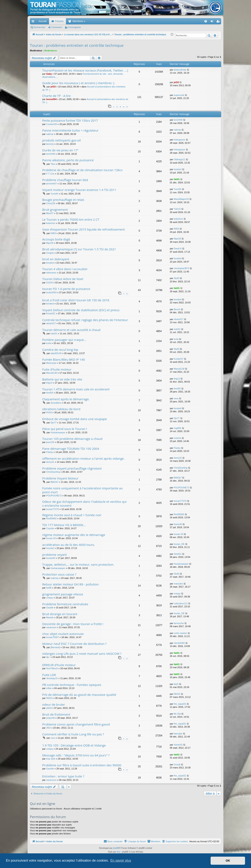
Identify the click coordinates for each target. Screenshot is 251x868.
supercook (179, 95)
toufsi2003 (51, 292)
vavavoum (51, 627)
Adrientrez (51, 273)
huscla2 (50, 548)
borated (50, 263)
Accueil (43, 21)
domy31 (50, 462)
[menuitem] (191, 21)
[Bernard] (55, 647)
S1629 (49, 283)
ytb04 (49, 708)
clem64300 (179, 643)
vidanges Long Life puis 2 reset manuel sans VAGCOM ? (82, 654)
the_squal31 (180, 704)
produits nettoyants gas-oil (62, 140)
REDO (49, 698)
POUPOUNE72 (54, 496)
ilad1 (176, 684)
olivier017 (51, 323)
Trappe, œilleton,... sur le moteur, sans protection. (78, 564)
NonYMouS (52, 668)
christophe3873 (181, 268)
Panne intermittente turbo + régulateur (70, 130)
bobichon (51, 223)
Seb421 (178, 554)
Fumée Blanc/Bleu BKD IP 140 (64, 359)
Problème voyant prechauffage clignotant (72, 468)
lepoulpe (178, 734)
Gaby (49, 74)
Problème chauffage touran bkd (65, 180)
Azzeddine (56, 403)
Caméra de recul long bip (60, 350)
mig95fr (178, 428)
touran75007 (53, 637)
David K (178, 249)
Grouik (177, 764)
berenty (50, 144)
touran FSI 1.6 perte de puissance (66, 289)
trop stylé (51, 759)
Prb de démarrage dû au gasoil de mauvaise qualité (79, 695)
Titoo (53, 164)
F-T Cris (50, 174)
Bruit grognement (55, 210)
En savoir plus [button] (121, 860)
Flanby (50, 452)
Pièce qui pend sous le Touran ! (65, 429)
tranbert (178, 169)
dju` (48, 657)
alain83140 (56, 353)
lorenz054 (51, 99)
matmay (55, 578)
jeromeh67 (52, 184)
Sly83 (177, 278)
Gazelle (50, 769)
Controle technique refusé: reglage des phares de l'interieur (85, 320)
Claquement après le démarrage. (66, 399)
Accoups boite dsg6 (56, 239)
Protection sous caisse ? (59, 574)
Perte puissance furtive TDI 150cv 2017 (70, 120)
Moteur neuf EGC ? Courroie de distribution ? (74, 644)
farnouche (179, 623)
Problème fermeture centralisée (65, 604)
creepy (50, 598)
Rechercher (39, 27)
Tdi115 (177, 209)
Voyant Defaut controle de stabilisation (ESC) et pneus (81, 310)
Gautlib (50, 608)
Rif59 (53, 233)
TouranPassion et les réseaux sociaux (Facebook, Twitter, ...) (85, 70)
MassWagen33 (181, 199)
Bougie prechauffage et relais (63, 200)
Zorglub (50, 253)
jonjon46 (50, 718)
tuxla (49, 343)
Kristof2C (51, 313)
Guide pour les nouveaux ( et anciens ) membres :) (78, 83)
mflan (49, 688)
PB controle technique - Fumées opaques (72, 685)
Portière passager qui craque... (64, 340)
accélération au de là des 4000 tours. (69, 545)
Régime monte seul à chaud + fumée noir (72, 515)
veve (176, 398)
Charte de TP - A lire (56, 96)
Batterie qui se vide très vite (62, 379)
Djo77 (53, 423)
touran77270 (53, 509)
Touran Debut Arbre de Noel (63, 279)
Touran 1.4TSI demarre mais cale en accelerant (76, 389)
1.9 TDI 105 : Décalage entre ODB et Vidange (74, 745)
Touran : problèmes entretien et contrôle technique (77, 45)
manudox (178, 584)
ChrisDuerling (53, 472)
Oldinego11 (179, 159)
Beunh (177, 309)
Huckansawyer (58, 432)
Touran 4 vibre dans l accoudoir (65, 269)
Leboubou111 (181, 603)
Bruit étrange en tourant (60, 614)
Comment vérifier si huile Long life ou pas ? (73, 734)
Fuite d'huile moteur (57, 369)
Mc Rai (177, 714)
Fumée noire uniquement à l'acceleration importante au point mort (82, 490)
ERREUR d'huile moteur (59, 665)
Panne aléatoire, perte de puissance (68, 160)
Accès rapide (34, 22)
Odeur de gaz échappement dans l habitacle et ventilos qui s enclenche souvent (84, 503)
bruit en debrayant (56, 259)
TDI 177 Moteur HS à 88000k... (64, 525)
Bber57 (50, 213)
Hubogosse (179, 140)
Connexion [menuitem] (213, 22)
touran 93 (51, 538)
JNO (48, 728)
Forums (59, 21)
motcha (177, 438)
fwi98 (49, 588)
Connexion (57, 27)
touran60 (51, 558)
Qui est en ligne (43, 804)
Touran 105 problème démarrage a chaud (72, 439)
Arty (118, 852)
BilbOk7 (55, 482)
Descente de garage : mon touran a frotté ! (73, 624)
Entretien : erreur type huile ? (63, 776)
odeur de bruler (54, 704)
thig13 (49, 383)
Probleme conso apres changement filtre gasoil (76, 724)
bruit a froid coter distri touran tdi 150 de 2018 (76, 300)
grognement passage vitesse (63, 594)
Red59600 (51, 518)
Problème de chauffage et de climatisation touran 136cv (82, 170)
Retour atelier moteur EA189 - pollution (70, 584)
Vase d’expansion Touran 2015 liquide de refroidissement (84, 229)
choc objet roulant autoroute (63, 634)
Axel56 (50, 393)
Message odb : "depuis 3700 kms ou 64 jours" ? (76, 755)
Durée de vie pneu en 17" (60, 150)
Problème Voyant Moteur (60, 478)
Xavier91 (178, 745)
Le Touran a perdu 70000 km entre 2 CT (71, 219)
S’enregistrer (75, 27)
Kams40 (178, 524)
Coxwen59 (52, 124)
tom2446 (178, 120)
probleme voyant (55, 555)
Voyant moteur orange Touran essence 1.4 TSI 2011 (79, 190)
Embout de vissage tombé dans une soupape (74, 419)
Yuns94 (54, 194)
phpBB (116, 848)
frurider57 (179, 359)
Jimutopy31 (52, 678)
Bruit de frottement (56, 714)
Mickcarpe (51, 363)
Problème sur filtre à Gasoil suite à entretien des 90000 (82, 765)
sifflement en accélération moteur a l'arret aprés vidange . (84, 458)
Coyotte (50, 528)
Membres (78, 21)
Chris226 (51, 203)
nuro (53, 738)
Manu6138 (52, 373)
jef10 (53, 87)
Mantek (50, 617)
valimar (50, 134)
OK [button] (228, 861)
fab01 (177, 179)
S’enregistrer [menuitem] (219, 22)
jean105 (50, 442)
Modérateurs (51, 51)
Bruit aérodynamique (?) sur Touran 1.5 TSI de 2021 (79, 249)
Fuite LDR (49, 675)
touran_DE (179, 544)
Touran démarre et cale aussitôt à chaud (71, 330)
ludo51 (54, 333)
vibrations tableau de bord (61, 409)
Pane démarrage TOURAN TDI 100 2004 (71, 449)
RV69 (49, 412)
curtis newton (180, 633)
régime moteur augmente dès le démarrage (74, 535)
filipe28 (50, 243)
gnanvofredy (180, 70)
